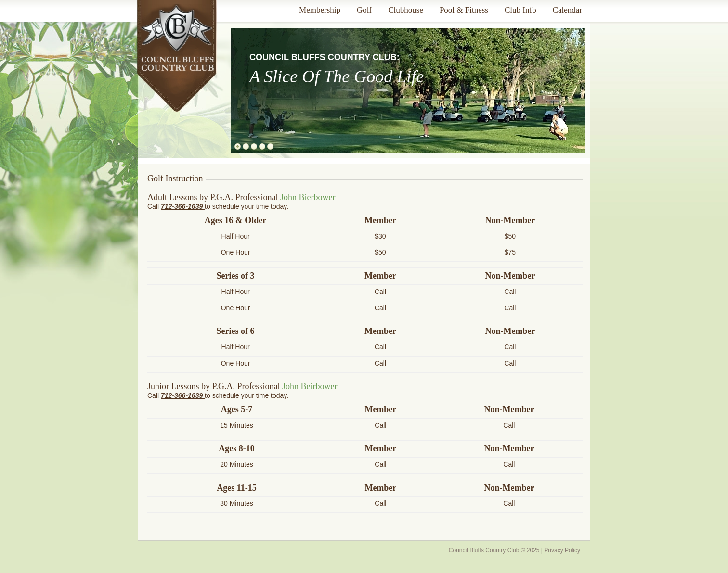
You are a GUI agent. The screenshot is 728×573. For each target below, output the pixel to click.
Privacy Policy (562, 550)
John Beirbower (310, 386)
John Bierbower (308, 197)
